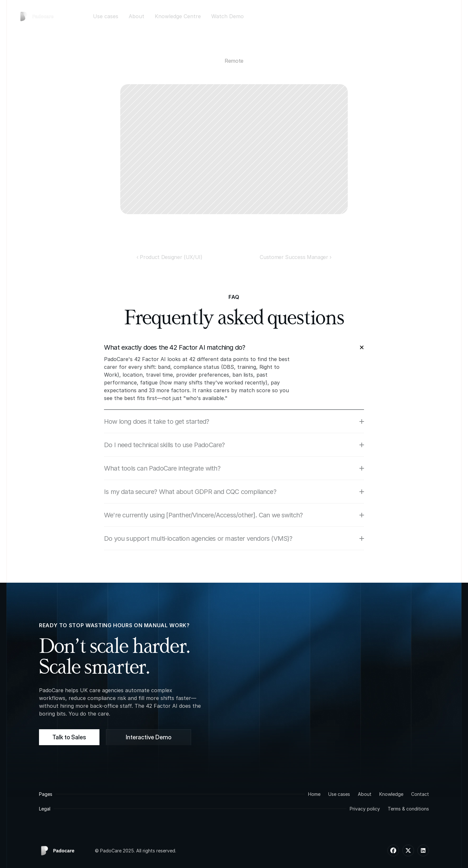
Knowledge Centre (178, 16)
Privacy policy (365, 809)
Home (314, 794)
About (136, 16)
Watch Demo (227, 16)
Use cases (106, 16)
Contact (420, 794)
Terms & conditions (408, 809)
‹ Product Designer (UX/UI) (169, 257)
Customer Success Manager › (296, 257)
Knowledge (391, 794)
